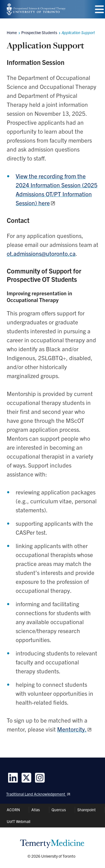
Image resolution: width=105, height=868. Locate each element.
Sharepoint (87, 810)
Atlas (36, 810)
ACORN (13, 810)
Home (12, 32)
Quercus (59, 810)
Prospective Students (39, 32)
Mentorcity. (72, 729)
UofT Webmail (18, 821)
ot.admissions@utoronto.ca (41, 253)
